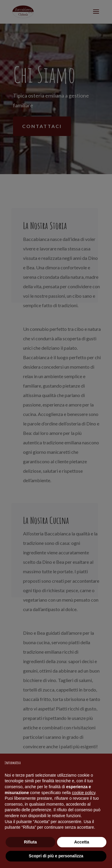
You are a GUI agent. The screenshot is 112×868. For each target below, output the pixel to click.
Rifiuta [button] (30, 842)
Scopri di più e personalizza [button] (56, 856)
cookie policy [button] (83, 793)
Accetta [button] (82, 842)
